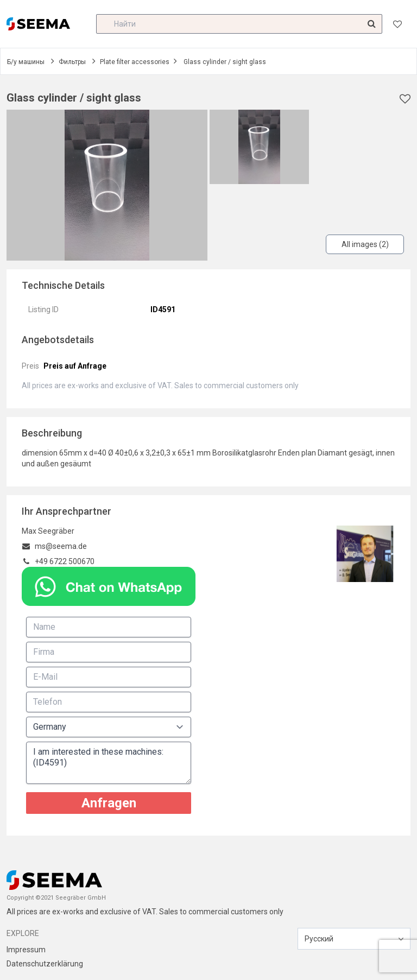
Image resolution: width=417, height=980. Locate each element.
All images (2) (365, 244)
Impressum (26, 950)
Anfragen (109, 803)
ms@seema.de (61, 546)
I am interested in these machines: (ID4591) (109, 763)
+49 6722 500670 (65, 561)
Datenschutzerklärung (45, 964)
